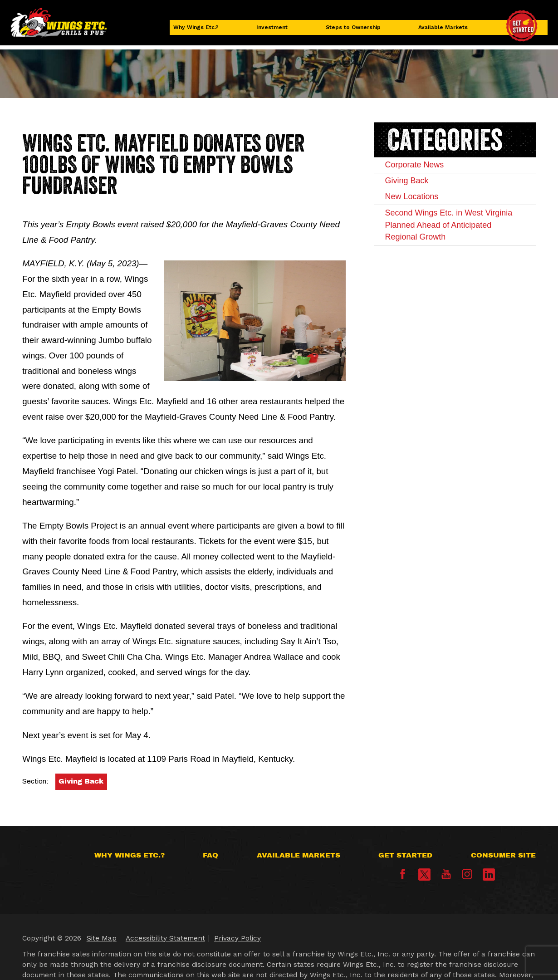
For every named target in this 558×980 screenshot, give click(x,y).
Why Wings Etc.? (202, 30)
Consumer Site (503, 855)
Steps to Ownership (352, 30)
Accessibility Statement (165, 938)
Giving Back (81, 781)
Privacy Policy (237, 938)
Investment (274, 30)
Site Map (102, 938)
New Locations (422, 208)
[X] (424, 875)
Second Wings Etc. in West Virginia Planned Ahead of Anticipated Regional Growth (454, 243)
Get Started (405, 855)
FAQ (210, 855)
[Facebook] (403, 877)
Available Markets (443, 30)
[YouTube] (446, 877)
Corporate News (426, 167)
